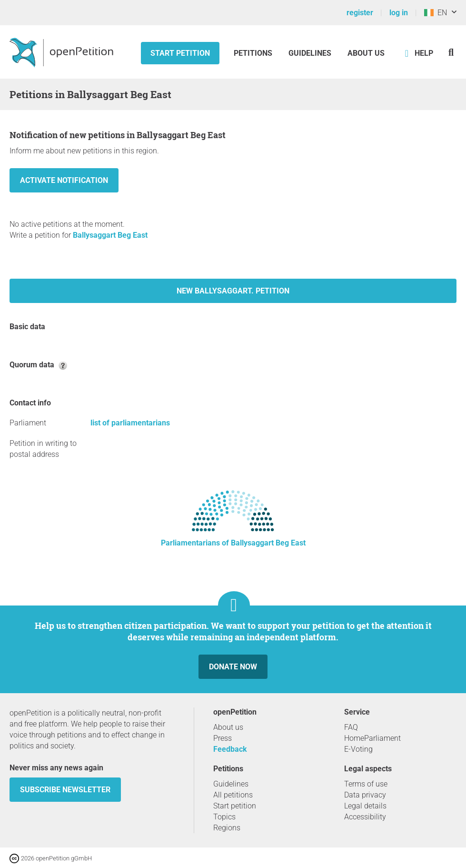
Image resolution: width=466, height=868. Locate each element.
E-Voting (358, 749)
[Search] (451, 52)
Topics (224, 817)
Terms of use (366, 784)
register (360, 13)
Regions (227, 828)
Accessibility (365, 817)
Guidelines (310, 53)
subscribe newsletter (65, 790)
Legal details (365, 806)
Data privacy (365, 795)
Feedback (230, 749)
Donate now (233, 667)
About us (366, 53)
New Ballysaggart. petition (233, 291)
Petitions (254, 53)
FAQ (351, 727)
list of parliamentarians (130, 423)
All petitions (233, 795)
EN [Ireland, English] (436, 13)
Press (223, 738)
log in (399, 13)
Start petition (180, 53)
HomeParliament (372, 738)
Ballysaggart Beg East (110, 235)
